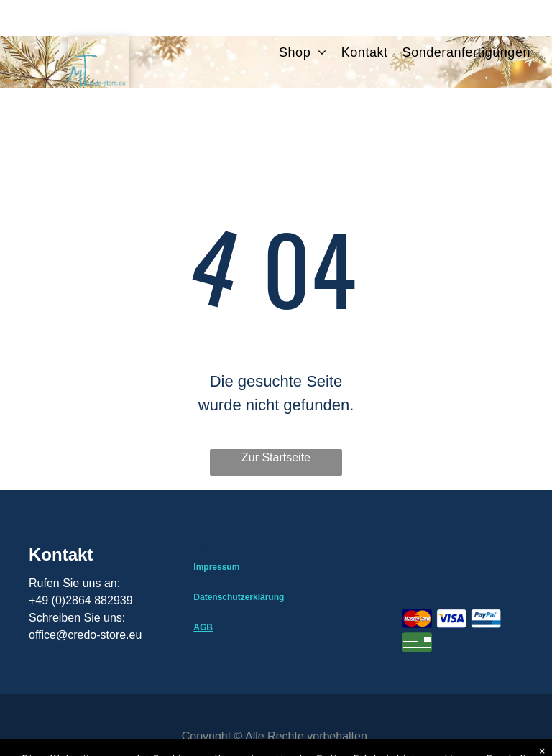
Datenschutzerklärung (239, 597)
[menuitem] (310, 52)
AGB (203, 627)
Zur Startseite (276, 457)
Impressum (216, 567)
